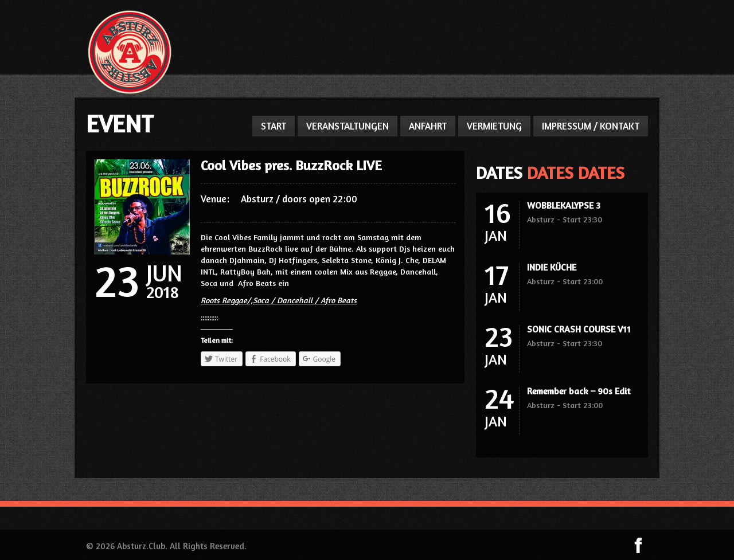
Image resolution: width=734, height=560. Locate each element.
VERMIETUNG (494, 126)
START (274, 126)
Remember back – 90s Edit (579, 391)
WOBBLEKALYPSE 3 (564, 205)
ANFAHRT (428, 126)
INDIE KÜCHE (552, 267)
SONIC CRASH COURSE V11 (579, 329)
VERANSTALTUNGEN (348, 126)
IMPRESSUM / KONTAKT (591, 126)
